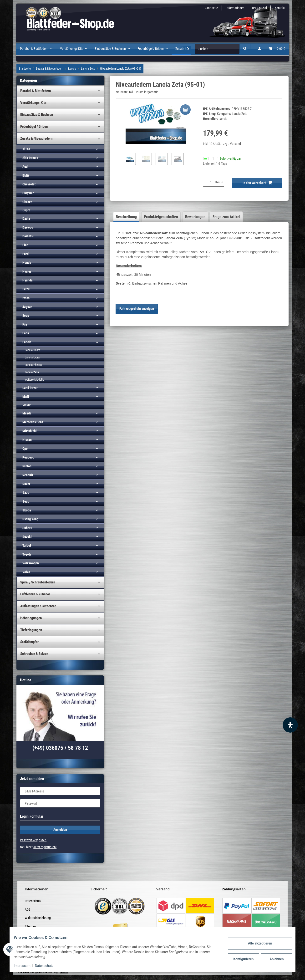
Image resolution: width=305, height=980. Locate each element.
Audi (25, 167)
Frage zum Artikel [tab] (226, 217)
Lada (26, 333)
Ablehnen (273, 959)
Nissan (27, 440)
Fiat (25, 245)
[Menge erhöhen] (222, 182)
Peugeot (28, 457)
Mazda (27, 413)
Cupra (26, 210)
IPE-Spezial (259, 8)
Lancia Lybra (32, 357)
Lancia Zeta (240, 114)
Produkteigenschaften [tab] (161, 217)
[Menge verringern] (205, 182)
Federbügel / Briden (34, 127)
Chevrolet (29, 184)
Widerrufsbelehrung (38, 918)
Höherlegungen (31, 618)
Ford (25, 254)
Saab (26, 493)
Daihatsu (28, 236)
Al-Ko (26, 149)
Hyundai (28, 280)
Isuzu (26, 289)
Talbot (27, 546)
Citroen (27, 202)
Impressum (26, 966)
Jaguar (27, 307)
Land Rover (30, 388)
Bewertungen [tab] (195, 217)
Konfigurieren (240, 959)
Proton (27, 466)
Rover (26, 484)
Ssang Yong (30, 519)
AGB (28, 909)
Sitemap (30, 926)
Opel (25, 449)
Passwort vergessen (33, 840)
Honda (27, 263)
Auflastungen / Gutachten (38, 606)
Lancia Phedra (33, 365)
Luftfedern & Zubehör (35, 594)
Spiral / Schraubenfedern (38, 582)
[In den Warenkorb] (257, 183)
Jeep (26, 316)
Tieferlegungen (31, 630)
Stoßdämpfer (29, 642)
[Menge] (211, 182)
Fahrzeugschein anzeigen (137, 309)
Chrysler (28, 193)
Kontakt (280, 8)
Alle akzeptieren (256, 943)
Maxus (27, 405)
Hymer (27, 271)
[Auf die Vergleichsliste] (185, 110)
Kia (25, 324)
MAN (26, 397)
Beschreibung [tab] (126, 217)
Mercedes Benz (33, 422)
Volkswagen (31, 563)
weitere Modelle (34, 380)
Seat (25, 501)
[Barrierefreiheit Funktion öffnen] (290, 725)
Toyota (27, 554)
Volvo (26, 572)
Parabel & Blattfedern (36, 91)
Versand (235, 144)
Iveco (26, 298)
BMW (26, 175)
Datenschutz (33, 901)
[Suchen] (217, 49)
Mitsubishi (30, 431)
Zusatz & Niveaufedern (36, 138)
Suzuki (27, 537)
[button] (259, 49)
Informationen (235, 8)
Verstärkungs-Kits (33, 103)
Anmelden (60, 830)
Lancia (27, 342)
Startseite (212, 8)
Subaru (27, 528)
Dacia (26, 219)
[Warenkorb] (277, 49)
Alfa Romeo (30, 158)
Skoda (27, 510)
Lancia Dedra (33, 350)
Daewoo (28, 227)
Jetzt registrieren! (45, 847)
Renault (28, 475)
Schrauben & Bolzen (34, 654)
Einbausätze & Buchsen (37, 115)
